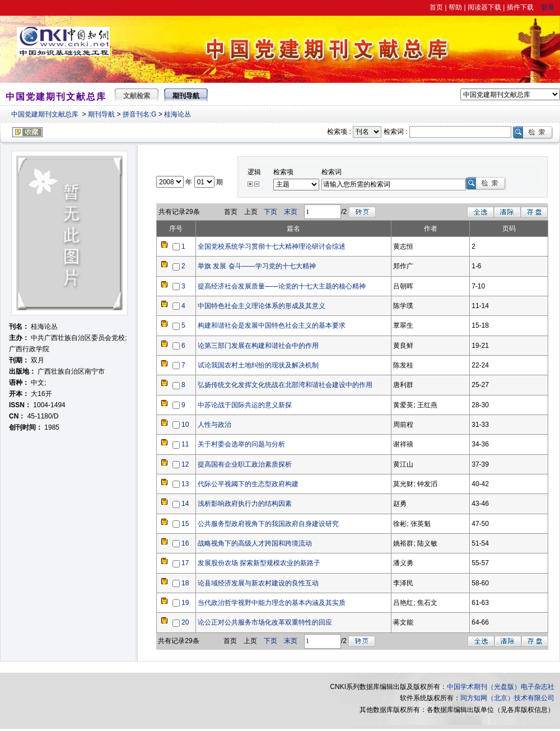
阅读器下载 (484, 7)
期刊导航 (101, 114)
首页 (436, 7)
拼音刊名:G (140, 114)
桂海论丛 (178, 114)
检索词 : (396, 132)
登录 (548, 7)
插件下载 (520, 7)
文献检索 (137, 96)
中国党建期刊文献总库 (45, 114)
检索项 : (339, 132)
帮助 (455, 7)
